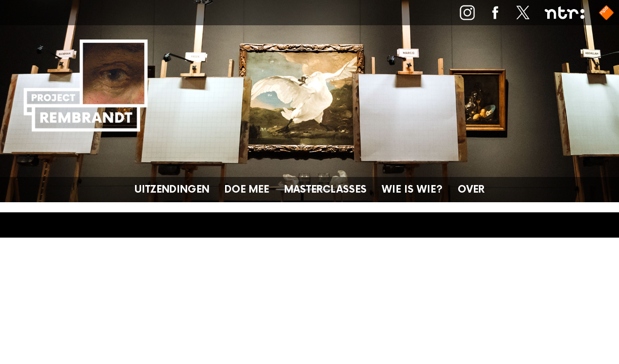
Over (471, 190)
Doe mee (247, 190)
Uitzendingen (172, 190)
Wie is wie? (412, 190)
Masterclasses (325, 190)
